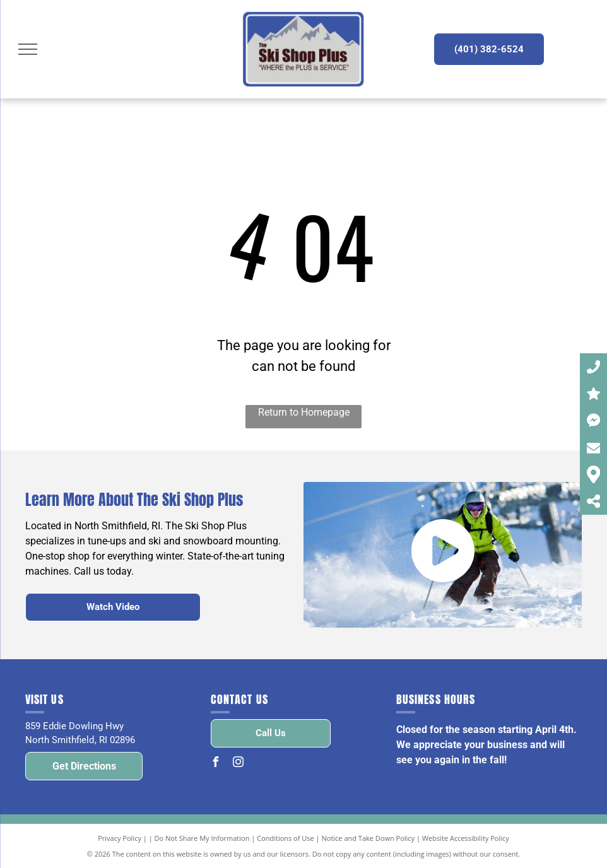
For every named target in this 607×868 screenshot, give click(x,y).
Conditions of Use (286, 838)
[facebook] (216, 764)
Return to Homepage (304, 412)
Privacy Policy (120, 838)
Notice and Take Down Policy (368, 838)
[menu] (28, 49)
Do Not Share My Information (202, 838)
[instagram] (239, 764)
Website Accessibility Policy (466, 838)
